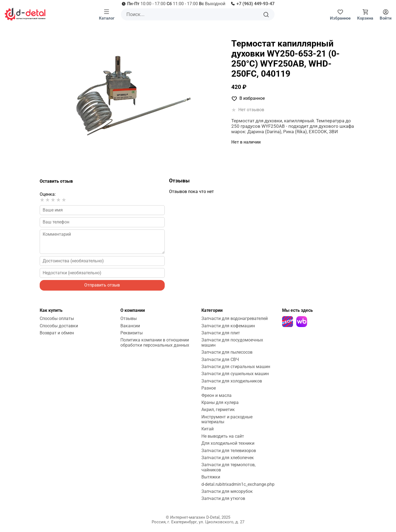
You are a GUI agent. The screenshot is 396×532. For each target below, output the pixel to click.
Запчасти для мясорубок (227, 491)
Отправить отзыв (102, 285)
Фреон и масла (216, 395)
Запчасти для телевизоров (229, 451)
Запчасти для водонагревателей (235, 318)
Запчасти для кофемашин (228, 326)
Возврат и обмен (57, 333)
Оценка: (48, 194)
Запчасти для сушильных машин (235, 374)
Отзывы (129, 318)
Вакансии (130, 326)
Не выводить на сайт (223, 436)
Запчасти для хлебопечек (228, 458)
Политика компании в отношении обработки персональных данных (155, 342)
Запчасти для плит (221, 333)
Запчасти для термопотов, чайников (228, 467)
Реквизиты (132, 333)
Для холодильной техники (228, 443)
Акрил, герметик (218, 410)
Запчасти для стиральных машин (236, 367)
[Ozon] (288, 322)
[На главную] (25, 14)
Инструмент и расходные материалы (227, 419)
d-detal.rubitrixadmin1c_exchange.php (238, 484)
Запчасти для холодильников (232, 381)
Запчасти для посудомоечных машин (232, 342)
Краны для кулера (220, 402)
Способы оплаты (57, 318)
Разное (209, 388)
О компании (133, 310)
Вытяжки (211, 477)
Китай (208, 429)
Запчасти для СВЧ (220, 360)
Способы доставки (59, 326)
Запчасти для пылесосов (227, 352)
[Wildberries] (302, 322)
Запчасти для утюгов (223, 498)
